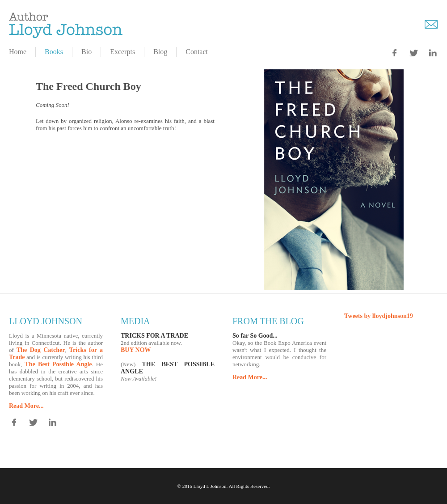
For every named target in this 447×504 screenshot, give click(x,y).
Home (18, 52)
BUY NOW (136, 350)
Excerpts (122, 52)
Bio (86, 52)
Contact (197, 52)
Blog (160, 52)
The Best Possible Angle (58, 364)
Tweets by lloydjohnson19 (379, 316)
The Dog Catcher (41, 350)
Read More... (26, 406)
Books (54, 52)
